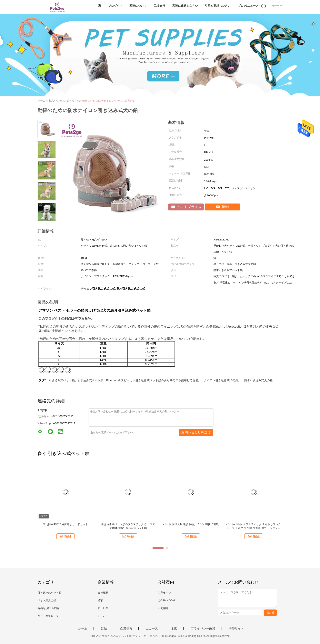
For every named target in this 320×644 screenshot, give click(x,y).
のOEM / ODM (166, 600)
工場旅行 (159, 6)
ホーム (83, 628)
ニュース (152, 628)
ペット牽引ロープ (48, 616)
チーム (102, 616)
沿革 (100, 600)
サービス (103, 608)
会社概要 (103, 593)
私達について (138, 6)
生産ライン (164, 593)
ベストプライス (186, 207)
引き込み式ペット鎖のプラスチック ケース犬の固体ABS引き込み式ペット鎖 (128, 526)
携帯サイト (236, 628)
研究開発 (163, 608)
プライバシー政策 (203, 628)
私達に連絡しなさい (185, 6)
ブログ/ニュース (248, 6)
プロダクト (115, 6)
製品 (104, 628)
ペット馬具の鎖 (47, 600)
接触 (223, 207)
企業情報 (126, 628)
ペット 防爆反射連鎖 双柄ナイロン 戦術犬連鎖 (191, 524)
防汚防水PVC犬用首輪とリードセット (66, 524)
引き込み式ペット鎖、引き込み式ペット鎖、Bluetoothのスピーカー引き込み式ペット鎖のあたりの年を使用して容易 (124, 380)
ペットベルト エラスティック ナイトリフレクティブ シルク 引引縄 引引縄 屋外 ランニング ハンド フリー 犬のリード (254, 526)
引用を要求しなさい (218, 6)
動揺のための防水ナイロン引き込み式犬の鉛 (109, 101)
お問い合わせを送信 (196, 432)
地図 (174, 628)
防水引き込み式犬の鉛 (258, 380)
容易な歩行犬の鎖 (48, 608)
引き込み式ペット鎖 (49, 593)
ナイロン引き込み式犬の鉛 (221, 380)
